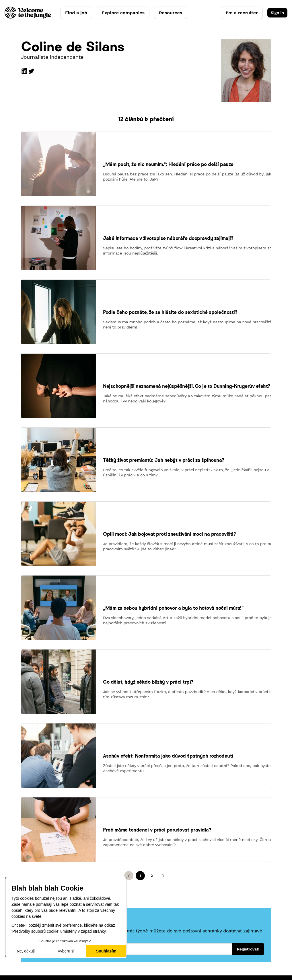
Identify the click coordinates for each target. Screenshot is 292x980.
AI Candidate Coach (52, 874)
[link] (59, 181)
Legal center (91, 961)
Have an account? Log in (128, 915)
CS (269, 933)
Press (179, 882)
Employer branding (122, 874)
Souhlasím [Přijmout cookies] (106, 951)
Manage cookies (126, 961)
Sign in (277, 13)
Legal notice (21, 961)
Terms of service (56, 961)
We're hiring (186, 874)
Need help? (115, 907)
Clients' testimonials (124, 890)
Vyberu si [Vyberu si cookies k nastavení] (66, 951)
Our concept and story (196, 865)
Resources (171, 13)
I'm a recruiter (242, 13)
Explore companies (123, 13)
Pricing (110, 882)
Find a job (76, 13)
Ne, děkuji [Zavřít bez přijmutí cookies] (26, 951)
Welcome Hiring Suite (125, 865)
